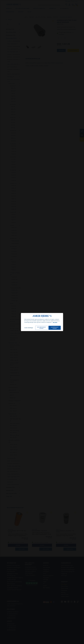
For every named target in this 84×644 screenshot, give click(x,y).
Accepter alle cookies (55, 328)
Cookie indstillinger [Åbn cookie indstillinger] (29, 328)
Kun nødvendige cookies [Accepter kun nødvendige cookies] (41, 328)
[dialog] (42, 322)
